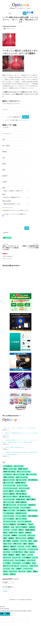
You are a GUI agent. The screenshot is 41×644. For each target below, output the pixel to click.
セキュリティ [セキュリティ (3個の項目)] (22, 549)
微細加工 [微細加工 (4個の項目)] (13, 546)
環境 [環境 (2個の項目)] (26, 552)
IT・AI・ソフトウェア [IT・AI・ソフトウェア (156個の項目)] (9, 485)
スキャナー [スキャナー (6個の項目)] (23, 541)
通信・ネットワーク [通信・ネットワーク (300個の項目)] (19, 474)
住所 (4, 158)
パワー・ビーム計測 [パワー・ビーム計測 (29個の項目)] (9, 519)
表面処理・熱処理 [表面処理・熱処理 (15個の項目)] (30, 530)
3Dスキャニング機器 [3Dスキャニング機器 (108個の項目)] (9, 494)
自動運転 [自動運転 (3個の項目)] (6, 549)
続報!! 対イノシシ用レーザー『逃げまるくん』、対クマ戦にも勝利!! (20, 428)
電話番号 (5, 176)
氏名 (4, 139)
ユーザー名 (6, 127)
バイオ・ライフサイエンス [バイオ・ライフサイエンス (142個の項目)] (10, 488)
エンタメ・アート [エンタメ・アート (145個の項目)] (22, 485)
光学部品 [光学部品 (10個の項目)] (28, 533)
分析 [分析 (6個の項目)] (30, 541)
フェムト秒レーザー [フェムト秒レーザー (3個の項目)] (33, 549)
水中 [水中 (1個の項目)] (34, 563)
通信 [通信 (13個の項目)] (5, 533)
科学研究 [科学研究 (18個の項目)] (6, 527)
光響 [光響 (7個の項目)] (5, 538)
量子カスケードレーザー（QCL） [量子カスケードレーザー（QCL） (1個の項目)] (11, 566)
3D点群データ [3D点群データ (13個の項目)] (13, 533)
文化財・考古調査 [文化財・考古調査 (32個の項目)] (33, 516)
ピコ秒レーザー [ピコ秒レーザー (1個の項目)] (34, 566)
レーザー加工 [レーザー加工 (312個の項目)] (7, 474)
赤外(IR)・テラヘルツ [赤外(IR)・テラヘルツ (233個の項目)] (22, 477)
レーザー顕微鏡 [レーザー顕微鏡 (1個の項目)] (26, 563)
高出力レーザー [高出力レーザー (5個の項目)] (7, 544)
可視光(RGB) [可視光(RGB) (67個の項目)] (32, 505)
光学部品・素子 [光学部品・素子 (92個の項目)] (20, 499)
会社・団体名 (6, 145)
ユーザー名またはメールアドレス (11, 104)
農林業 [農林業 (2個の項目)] (18, 555)
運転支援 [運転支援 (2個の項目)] (11, 555)
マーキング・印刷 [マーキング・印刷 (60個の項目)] (25, 508)
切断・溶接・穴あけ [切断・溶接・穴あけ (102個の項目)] (25, 497)
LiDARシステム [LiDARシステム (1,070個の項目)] (18, 466)
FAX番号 (5, 182)
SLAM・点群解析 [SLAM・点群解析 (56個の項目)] (21, 510)
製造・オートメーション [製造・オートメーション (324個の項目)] (24, 472)
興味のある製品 (7, 201)
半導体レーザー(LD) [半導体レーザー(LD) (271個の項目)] (9, 477)
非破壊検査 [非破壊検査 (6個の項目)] (31, 538)
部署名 (4, 164)
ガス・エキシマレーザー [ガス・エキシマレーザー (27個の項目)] (10, 522)
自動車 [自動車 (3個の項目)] (34, 546)
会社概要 (5, 591)
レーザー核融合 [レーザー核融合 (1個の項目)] (26, 558)
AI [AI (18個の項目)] (12, 527)
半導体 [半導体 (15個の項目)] (21, 530)
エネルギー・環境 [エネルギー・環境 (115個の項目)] (20, 491)
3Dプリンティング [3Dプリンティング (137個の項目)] (24, 488)
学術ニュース (13, 48)
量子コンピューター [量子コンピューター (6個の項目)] (21, 538)
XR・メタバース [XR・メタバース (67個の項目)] (22, 505)
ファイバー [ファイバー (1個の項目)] (6, 569)
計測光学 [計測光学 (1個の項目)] (13, 574)
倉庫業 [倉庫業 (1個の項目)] (35, 571)
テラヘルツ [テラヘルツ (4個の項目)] (21, 546)
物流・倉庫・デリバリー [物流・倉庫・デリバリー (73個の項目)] (10, 505)
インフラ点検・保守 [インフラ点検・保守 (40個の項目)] (9, 513)
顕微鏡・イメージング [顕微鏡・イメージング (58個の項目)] (9, 510)
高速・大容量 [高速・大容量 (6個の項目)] (7, 541)
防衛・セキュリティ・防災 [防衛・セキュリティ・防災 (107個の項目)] (10, 497)
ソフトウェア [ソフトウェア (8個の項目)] (22, 535)
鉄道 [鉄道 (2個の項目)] (24, 555)
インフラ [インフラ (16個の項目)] (14, 530)
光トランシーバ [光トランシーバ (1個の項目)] (16, 558)
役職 (4, 170)
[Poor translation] (7, 614)
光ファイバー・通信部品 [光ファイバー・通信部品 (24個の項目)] (10, 524)
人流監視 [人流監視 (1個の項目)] (19, 569)
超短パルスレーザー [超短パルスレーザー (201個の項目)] (9, 480)
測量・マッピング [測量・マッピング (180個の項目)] (8, 483)
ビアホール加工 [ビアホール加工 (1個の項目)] (16, 563)
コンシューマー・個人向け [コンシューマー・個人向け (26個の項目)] (24, 522)
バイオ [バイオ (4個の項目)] (28, 546)
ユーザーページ (7, 589)
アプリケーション (7, 207)
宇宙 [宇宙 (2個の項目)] (5, 555)
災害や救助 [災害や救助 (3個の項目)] (14, 549)
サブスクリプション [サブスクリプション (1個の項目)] (8, 560)
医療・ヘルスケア (7, 238)
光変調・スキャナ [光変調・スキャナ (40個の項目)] (32, 510)
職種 (4, 194)
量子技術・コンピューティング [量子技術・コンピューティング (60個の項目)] (11, 508)
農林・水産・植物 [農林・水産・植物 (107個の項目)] (21, 494)
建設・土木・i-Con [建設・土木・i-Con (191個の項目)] (21, 480)
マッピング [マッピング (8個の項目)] (6, 535)
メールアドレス (7, 133)
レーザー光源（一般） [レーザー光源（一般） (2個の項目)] (17, 552)
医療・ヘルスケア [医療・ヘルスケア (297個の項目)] (31, 474)
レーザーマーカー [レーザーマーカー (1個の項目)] (28, 569)
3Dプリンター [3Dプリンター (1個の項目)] (13, 571)
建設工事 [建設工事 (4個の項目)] (31, 544)
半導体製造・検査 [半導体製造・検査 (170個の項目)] (20, 483)
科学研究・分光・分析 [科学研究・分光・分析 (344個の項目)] (9, 472)
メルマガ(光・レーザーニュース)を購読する (14, 214)
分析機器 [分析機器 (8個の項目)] (14, 535)
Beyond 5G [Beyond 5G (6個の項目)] (15, 541)
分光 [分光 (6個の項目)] (35, 541)
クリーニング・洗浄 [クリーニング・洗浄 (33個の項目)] (21, 516)
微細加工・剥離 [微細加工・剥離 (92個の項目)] (31, 499)
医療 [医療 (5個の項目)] (25, 544)
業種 (4, 188)
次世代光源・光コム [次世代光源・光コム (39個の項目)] (21, 513)
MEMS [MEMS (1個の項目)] (29, 571)
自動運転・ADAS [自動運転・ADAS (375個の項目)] (23, 469)
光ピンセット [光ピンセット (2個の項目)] (7, 558)
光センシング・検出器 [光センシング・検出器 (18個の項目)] (21, 527)
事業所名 (5, 152)
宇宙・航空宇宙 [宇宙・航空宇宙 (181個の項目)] (33, 480)
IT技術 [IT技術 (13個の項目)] (21, 533)
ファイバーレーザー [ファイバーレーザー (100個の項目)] (9, 499)
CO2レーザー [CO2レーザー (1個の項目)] (22, 571)
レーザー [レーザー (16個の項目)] (6, 530)
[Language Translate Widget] (8, 256)
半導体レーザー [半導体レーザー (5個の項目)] (17, 544)
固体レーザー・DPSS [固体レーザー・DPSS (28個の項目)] (21, 519)
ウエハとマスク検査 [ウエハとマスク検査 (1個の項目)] (20, 560)
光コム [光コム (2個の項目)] (32, 552)
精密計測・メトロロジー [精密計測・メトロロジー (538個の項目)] (10, 469)
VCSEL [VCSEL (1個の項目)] (5, 571)
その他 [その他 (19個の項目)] (30, 524)
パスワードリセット (24, 120)
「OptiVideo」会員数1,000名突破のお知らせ (14, 447)
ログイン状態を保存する (15, 117)
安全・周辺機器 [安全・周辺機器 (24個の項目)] (22, 524)
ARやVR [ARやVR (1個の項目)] (6, 574)
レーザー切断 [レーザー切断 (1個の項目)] (7, 563)
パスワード (5, 110)
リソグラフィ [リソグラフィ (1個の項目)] (24, 566)
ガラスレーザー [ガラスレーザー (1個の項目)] (31, 560)
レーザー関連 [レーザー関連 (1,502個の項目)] (8, 466)
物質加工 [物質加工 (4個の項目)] (6, 546)
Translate (10, 259)
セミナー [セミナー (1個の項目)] (35, 558)
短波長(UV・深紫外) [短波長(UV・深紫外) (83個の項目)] (21, 502)
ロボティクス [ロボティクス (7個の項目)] (31, 535)
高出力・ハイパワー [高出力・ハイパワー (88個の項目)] (9, 502)
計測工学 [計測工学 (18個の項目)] (32, 527)
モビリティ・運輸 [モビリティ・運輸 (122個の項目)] (8, 491)
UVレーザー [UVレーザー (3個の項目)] (7, 552)
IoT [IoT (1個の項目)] (13, 569)
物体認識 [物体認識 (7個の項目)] (11, 538)
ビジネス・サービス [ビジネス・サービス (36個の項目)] (9, 516)
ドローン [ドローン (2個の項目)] (30, 555)
